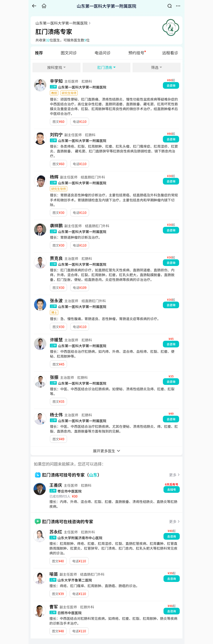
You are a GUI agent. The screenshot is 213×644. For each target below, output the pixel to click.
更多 (173, 475)
